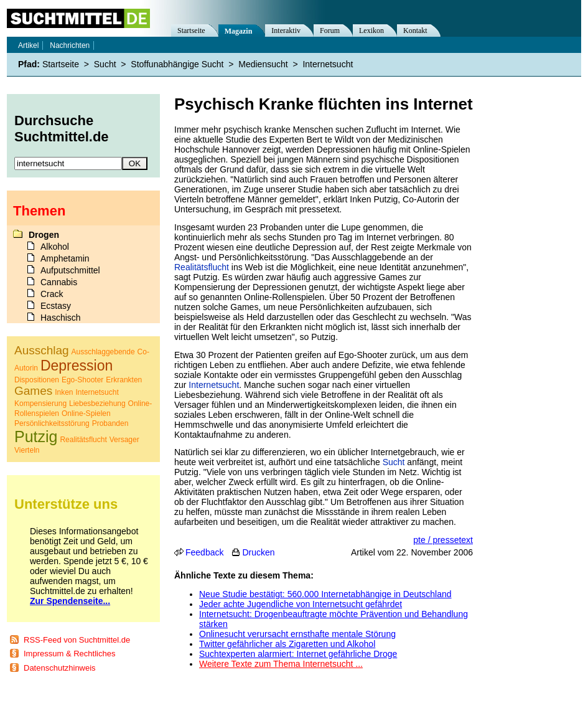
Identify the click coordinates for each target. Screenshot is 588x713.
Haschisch (61, 318)
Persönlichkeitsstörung (52, 423)
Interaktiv (286, 31)
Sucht (394, 462)
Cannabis (59, 282)
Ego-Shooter (82, 380)
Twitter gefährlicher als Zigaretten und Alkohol (287, 644)
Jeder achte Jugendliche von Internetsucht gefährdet (301, 604)
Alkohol (55, 247)
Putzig (36, 437)
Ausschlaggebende (103, 352)
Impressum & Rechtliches (69, 654)
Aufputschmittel (70, 270)
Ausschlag (42, 350)
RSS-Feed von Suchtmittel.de (77, 640)
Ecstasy (56, 306)
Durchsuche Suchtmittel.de (62, 129)
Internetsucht (214, 385)
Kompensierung (40, 404)
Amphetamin (65, 258)
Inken (64, 392)
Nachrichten (70, 45)
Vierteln (27, 450)
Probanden (110, 423)
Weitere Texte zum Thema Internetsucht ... (281, 664)
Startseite (191, 31)
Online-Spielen (86, 413)
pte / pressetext (443, 540)
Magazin (239, 31)
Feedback (204, 552)
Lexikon (371, 31)
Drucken (258, 552)
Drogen (44, 235)
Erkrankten (124, 380)
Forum (330, 31)
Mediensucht (263, 64)
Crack (52, 294)
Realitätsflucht (202, 267)
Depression (77, 366)
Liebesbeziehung (97, 404)
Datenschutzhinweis (60, 668)
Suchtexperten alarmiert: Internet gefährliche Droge (298, 654)
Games (33, 391)
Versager (124, 440)
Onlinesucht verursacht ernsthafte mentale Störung (297, 634)
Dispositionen (37, 380)
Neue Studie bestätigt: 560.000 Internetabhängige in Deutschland (325, 594)
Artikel (28, 45)
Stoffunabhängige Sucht (177, 64)
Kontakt (415, 31)
